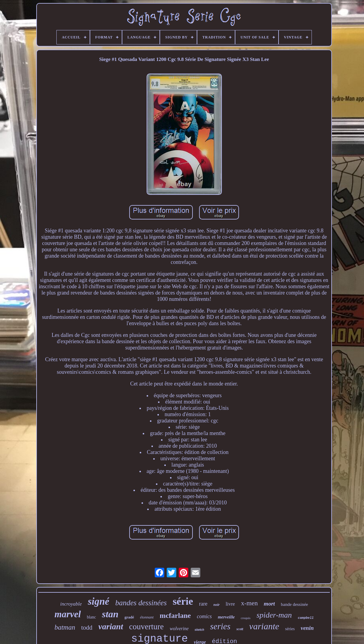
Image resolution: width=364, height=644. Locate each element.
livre (230, 604)
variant (111, 626)
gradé (129, 617)
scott (240, 629)
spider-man (274, 615)
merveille (226, 617)
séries (290, 629)
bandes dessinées (141, 603)
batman (65, 627)
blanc (91, 617)
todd (87, 627)
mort (269, 604)
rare (203, 604)
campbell (306, 618)
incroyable (71, 604)
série (183, 601)
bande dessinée (294, 604)
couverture (146, 627)
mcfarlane (175, 615)
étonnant (147, 617)
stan (110, 614)
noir (217, 605)
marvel (68, 614)
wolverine (179, 629)
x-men (249, 603)
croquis (246, 618)
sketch (199, 630)
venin (307, 628)
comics (204, 616)
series (220, 626)
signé (99, 601)
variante (264, 626)
